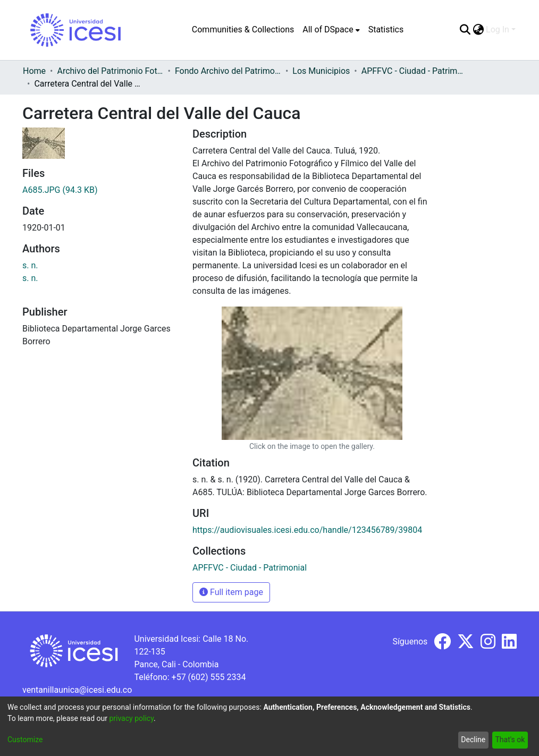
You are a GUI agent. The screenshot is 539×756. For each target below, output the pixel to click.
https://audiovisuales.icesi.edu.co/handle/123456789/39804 (307, 530)
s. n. (30, 265)
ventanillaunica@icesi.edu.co (77, 690)
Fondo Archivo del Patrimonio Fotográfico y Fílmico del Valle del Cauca (228, 71)
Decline (473, 740)
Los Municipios (321, 71)
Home (34, 71)
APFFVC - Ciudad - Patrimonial (415, 71)
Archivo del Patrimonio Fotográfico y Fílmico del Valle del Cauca (110, 71)
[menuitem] (331, 30)
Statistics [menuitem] (386, 29)
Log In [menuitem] (498, 29)
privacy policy (131, 718)
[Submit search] (465, 30)
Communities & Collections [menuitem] (243, 29)
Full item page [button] (231, 592)
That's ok (510, 740)
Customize (25, 740)
